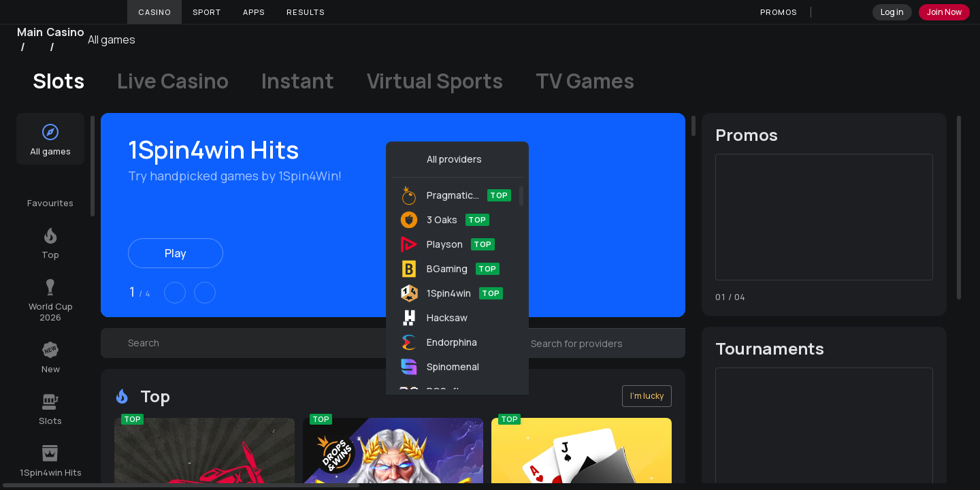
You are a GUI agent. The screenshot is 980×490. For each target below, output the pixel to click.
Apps (254, 12)
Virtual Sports (435, 81)
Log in (892, 12)
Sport (207, 12)
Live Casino (173, 81)
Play (176, 253)
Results (306, 12)
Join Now (944, 12)
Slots (59, 81)
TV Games (585, 81)
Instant (298, 81)
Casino (154, 12)
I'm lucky (647, 396)
